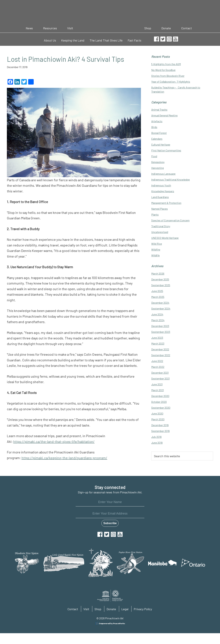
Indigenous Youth (161, 185)
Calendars (157, 139)
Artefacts (157, 121)
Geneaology (158, 162)
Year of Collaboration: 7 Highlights (171, 82)
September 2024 (161, 308)
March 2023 (158, 343)
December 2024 (160, 303)
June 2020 (157, 413)
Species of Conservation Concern (170, 220)
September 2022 (161, 355)
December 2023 (160, 326)
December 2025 (160, 279)
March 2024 (158, 320)
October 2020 (159, 402)
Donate (111, 609)
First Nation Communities (166, 150)
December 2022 (160, 349)
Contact (73, 609)
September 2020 (161, 408)
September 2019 (160, 431)
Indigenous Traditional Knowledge (170, 179)
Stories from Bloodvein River (168, 76)
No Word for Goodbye (163, 70)
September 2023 (161, 332)
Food (154, 156)
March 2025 (158, 297)
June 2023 (157, 338)
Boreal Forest (159, 133)
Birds (154, 127)
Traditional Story (161, 226)
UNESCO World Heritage (165, 238)
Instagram (113, 534)
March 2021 (158, 390)
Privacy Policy (143, 609)
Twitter (107, 534)
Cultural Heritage (161, 144)
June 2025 (157, 291)
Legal (125, 609)
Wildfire (156, 249)
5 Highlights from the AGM (166, 64)
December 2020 (160, 396)
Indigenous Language (163, 174)
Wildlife (155, 255)
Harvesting (158, 168)
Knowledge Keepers (163, 191)
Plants (155, 214)
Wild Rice (157, 244)
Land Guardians (160, 197)
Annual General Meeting (164, 115)
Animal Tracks (159, 110)
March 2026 (158, 273)
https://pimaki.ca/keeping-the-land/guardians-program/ (64, 458)
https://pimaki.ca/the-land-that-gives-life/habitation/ (54, 441)
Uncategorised (160, 232)
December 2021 (160, 373)
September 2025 (161, 285)
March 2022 (158, 367)
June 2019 (157, 443)
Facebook (100, 534)
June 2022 (157, 361)
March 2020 (158, 419)
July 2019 (156, 437)
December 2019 (160, 425)
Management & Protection (166, 203)
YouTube (120, 534)
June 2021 (157, 384)
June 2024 (157, 314)
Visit (86, 609)
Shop (98, 609)
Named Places (159, 209)
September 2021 (160, 378)
